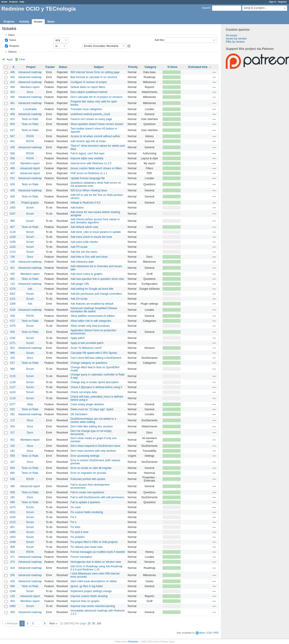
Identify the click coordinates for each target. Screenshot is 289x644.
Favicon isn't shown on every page (91, 119)
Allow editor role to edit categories (91, 321)
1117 (13, 387)
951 (12, 527)
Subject (99, 67)
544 (12, 552)
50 (94, 623)
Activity (24, 22)
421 (12, 268)
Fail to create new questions (87, 492)
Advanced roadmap (30, 72)
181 (12, 451)
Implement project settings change (91, 591)
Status (12, 40)
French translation (81, 557)
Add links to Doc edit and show (89, 257)
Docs (30, 92)
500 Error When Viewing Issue (89, 190)
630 (12, 332)
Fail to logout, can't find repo (87, 153)
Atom (202, 633)
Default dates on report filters (88, 87)
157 (12, 433)
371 (12, 557)
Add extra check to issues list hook (91, 237)
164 (12, 358)
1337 (13, 214)
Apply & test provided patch (87, 343)
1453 (13, 537)
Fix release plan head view (86, 547)
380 (12, 486)
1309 (13, 304)
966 (12, 353)
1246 (13, 591)
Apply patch (78, 338)
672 (12, 321)
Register (282, 2)
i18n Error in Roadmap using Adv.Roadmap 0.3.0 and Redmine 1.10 (97, 568)
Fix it (73, 517)
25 (89, 623)
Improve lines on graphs (85, 601)
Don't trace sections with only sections (93, 451)
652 (12, 348)
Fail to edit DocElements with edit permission (97, 497)
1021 (13, 512)
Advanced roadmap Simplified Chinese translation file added (94, 310)
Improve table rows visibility (87, 158)
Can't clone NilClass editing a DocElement (96, 358)
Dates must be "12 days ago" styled (92, 409)
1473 (13, 507)
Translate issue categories (86, 109)
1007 (13, 294)
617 (12, 363)
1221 (13, 299)
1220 (13, 247)
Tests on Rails (30, 119)
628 (12, 184)
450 (12, 97)
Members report (30, 87)
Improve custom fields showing (89, 596)
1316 (13, 310)
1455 (13, 208)
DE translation (79, 414)
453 (12, 109)
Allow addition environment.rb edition (93, 316)
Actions (214, 72)
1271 (13, 343)
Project (31, 67)
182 (12, 497)
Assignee (14, 46)
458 (12, 87)
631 (12, 119)
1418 (13, 392)
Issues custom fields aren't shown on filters (96, 168)
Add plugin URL (80, 284)
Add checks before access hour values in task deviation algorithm (95, 221)
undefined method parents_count (90, 114)
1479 (13, 326)
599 (12, 492)
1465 (13, 532)
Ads (30, 289)
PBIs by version (235, 42)
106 (12, 262)
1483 (13, 606)
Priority (133, 67)
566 (12, 153)
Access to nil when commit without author (95, 136)
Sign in (273, 2)
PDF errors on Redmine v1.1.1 (89, 173)
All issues (232, 35)
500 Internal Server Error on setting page (95, 72)
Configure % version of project (89, 82)
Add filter (160, 40)
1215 (13, 522)
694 (12, 468)
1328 (13, 237)
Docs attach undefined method (89, 92)
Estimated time (198, 67)
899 (12, 502)
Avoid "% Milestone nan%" (86, 348)
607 (12, 227)
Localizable (30, 109)
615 (12, 409)
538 (12, 479)
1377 (13, 404)
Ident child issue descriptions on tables (94, 581)
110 (12, 284)
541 (12, 141)
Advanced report (30, 168)
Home (4, 2)
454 (12, 601)
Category (150, 67)
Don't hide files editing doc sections (92, 426)
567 (12, 136)
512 (12, 178)
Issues (38, 22)
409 (12, 114)
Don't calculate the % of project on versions (96, 97)
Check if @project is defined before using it (96, 387)
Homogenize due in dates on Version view (96, 562)
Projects (14, 2)
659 (12, 456)
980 (12, 221)
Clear (22, 59)
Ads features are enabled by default (92, 304)
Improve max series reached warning (93, 606)
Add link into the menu (84, 252)
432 (12, 82)
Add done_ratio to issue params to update (96, 232)
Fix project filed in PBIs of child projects (94, 542)
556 (12, 158)
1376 (13, 289)
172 (12, 420)
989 (12, 369)
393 (12, 612)
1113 (13, 252)
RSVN (30, 136)
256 (12, 575)
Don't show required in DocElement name (95, 446)
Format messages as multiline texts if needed (98, 552)
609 (12, 197)
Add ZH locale (79, 299)
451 (12, 440)
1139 (13, 382)
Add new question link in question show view (97, 279)
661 (12, 279)
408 (12, 168)
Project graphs (30, 203)
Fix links (75, 527)
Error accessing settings (85, 456)
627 (12, 130)
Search (206, 8)
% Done (172, 67)
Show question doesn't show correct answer (97, 124)
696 (12, 586)
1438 (13, 242)
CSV (209, 633)
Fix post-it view (79, 532)
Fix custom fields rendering (87, 512)
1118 (13, 232)
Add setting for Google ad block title (92, 289)
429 (12, 581)
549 (12, 316)
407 (12, 173)
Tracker (50, 67)
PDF (216, 633)
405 (12, 190)
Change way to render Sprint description (95, 382)
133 (12, 596)
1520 (13, 517)
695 (12, 473)
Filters (11, 35)
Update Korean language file (88, 178)
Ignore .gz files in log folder (87, 586)
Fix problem (78, 537)
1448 (13, 542)
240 (12, 203)
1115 (13, 376)
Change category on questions (89, 363)
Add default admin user (84, 227)
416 (12, 568)
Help (22, 2)
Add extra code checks (84, 242)
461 (12, 103)
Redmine (133, 642)
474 (12, 562)
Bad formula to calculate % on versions (94, 77)
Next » (53, 623)
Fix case (76, 507)
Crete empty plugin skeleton (87, 404)
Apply (10, 59)
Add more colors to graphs (86, 274)
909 (12, 547)
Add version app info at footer (88, 141)
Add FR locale (79, 247)
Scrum (30, 208)
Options (12, 52)
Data (30, 404)
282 (12, 414)
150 (12, 446)
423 (12, 92)
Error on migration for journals (88, 473)
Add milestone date (82, 262)
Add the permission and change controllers (96, 294)
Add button (77, 208)
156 (12, 257)
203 (12, 426)
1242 (13, 338)
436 (12, 147)
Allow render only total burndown (90, 326)
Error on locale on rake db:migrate (91, 468)
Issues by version (236, 39)
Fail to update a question (85, 502)
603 (12, 124)
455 (12, 274)
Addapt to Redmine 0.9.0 (85, 203)
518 (12, 163)
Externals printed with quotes (88, 479)
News (51, 22)
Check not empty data (84, 392)
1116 (13, 398)
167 (12, 462)
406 (12, 72)
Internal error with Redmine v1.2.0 (91, 163)
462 (12, 77)
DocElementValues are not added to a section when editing (93, 420)
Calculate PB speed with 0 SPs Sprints (94, 353)
